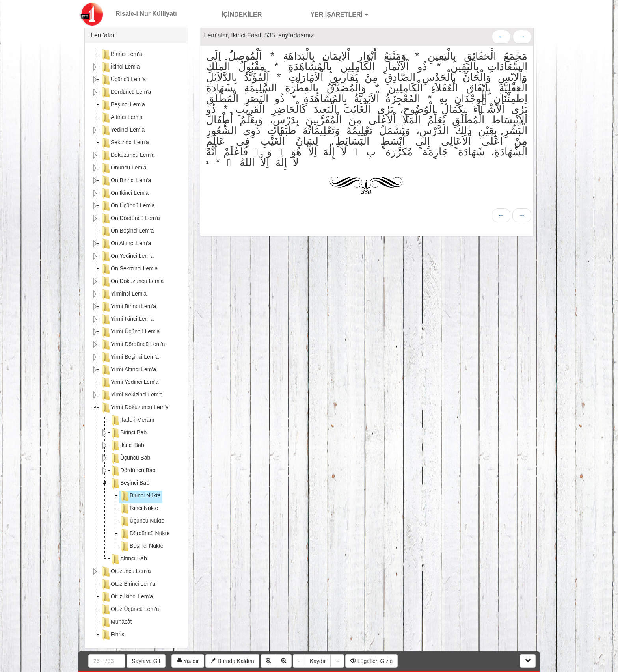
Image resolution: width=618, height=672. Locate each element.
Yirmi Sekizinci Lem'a (132, 395)
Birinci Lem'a (121, 55)
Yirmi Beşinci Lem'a (130, 357)
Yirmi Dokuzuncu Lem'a (135, 408)
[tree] (136, 346)
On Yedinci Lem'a (127, 257)
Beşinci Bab (130, 484)
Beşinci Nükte (141, 547)
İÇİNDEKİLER (233, 13)
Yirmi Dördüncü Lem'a (133, 345)
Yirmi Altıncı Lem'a (128, 370)
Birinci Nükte (140, 496)
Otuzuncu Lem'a (126, 572)
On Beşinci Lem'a (127, 231)
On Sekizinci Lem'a (129, 269)
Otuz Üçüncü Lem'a (130, 610)
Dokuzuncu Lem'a (128, 156)
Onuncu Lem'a (124, 168)
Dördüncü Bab (133, 471)
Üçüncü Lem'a (123, 80)
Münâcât (116, 622)
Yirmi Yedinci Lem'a (129, 383)
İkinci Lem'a (120, 67)
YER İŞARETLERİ (331, 13)
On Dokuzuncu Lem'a (132, 282)
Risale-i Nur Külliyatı (146, 14)
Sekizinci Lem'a (125, 143)
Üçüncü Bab (130, 458)
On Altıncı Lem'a (126, 244)
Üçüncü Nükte (142, 521)
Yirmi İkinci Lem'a (127, 320)
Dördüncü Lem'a (126, 93)
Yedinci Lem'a (123, 130)
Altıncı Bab (128, 559)
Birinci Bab (128, 433)
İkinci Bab (127, 446)
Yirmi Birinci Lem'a (128, 307)
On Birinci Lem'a (126, 181)
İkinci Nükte (139, 509)
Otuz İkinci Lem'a (127, 597)
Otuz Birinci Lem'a (128, 585)
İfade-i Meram (132, 421)
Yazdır (188, 661)
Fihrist (113, 635)
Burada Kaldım (232, 661)
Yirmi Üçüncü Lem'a (130, 332)
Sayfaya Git (146, 661)
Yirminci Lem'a (124, 294)
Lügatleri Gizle (371, 661)
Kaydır (318, 661)
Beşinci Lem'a (123, 105)
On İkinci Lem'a (125, 194)
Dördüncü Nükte (144, 534)
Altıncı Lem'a (122, 118)
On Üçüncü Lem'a (128, 206)
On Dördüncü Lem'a (130, 219)
